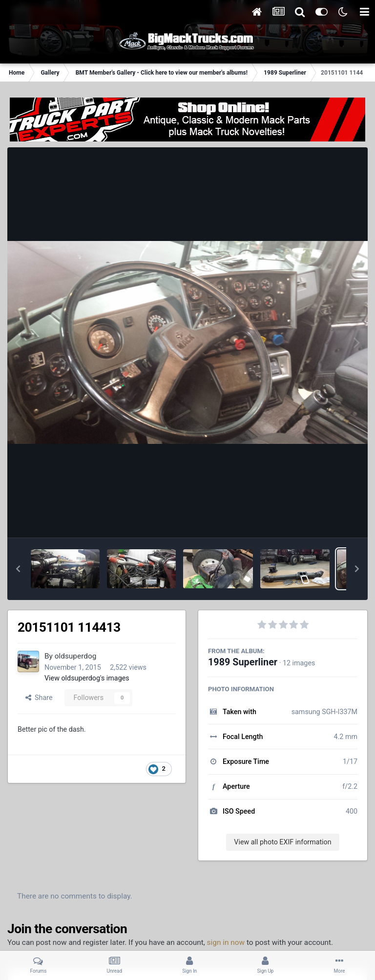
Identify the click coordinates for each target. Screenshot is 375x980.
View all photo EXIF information (282, 842)
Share (39, 698)
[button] (18, 569)
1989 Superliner (243, 662)
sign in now (226, 942)
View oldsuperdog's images (87, 678)
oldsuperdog (76, 656)
